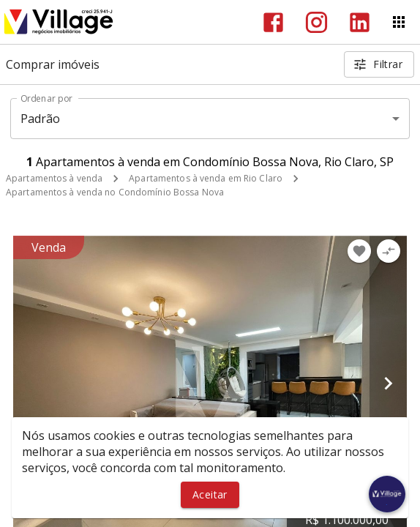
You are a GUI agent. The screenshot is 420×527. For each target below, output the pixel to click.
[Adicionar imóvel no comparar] (389, 251)
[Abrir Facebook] (273, 22)
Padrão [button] (41, 119)
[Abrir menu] (399, 22)
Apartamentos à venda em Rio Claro (206, 178)
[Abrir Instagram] (316, 22)
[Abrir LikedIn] (360, 22)
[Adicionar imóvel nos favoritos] (359, 251)
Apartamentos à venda (54, 178)
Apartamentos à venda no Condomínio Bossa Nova (115, 192)
